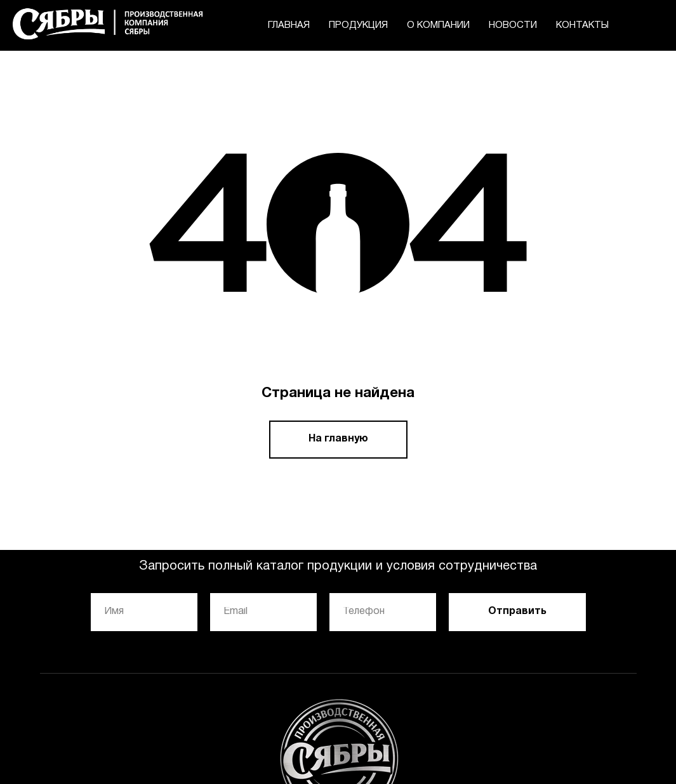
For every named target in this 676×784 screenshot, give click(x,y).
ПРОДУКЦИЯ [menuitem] (358, 25)
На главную (338, 439)
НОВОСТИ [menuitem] (513, 25)
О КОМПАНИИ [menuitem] (438, 25)
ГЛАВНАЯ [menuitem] (289, 25)
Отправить (517, 611)
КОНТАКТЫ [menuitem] (582, 25)
